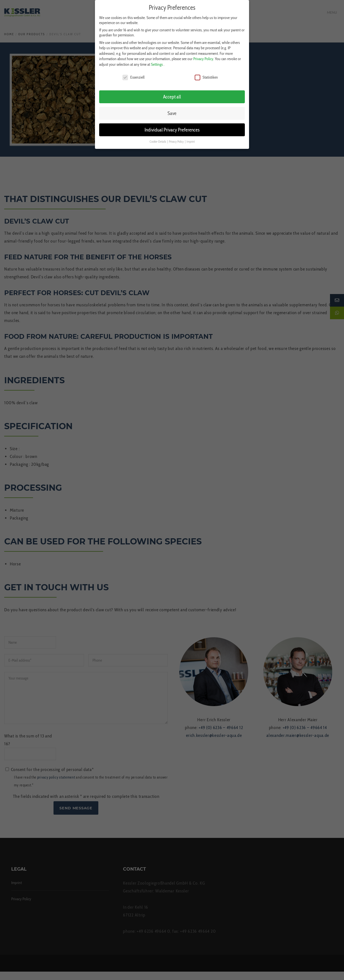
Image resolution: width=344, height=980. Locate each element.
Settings (157, 64)
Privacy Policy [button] (177, 141)
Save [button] (172, 113)
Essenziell (133, 77)
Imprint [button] (191, 141)
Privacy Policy (203, 58)
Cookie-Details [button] (158, 141)
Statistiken (206, 77)
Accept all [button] (172, 96)
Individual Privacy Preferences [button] (172, 129)
